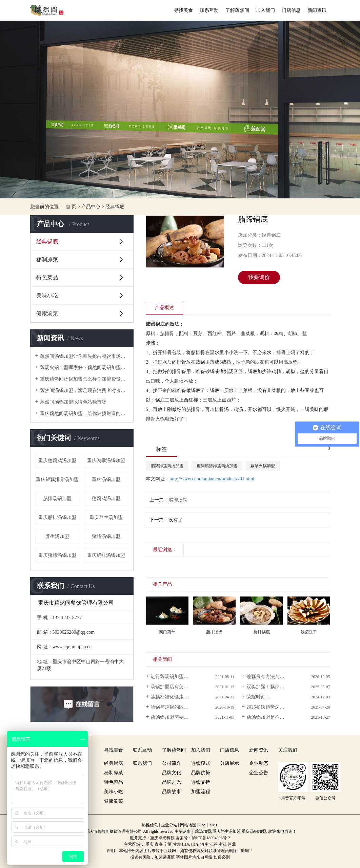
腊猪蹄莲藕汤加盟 (167, 466)
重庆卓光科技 (162, 838)
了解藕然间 (237, 10)
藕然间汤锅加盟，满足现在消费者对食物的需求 (84, 390)
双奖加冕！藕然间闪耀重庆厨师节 (282, 687)
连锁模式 (201, 763)
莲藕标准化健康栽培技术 (177, 697)
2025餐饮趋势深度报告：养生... (279, 707)
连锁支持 (201, 782)
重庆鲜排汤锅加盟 (106, 555)
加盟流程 (201, 792)
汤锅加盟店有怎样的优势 (177, 687)
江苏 (214, 844)
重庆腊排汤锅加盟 (57, 517)
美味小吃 (47, 295)
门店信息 (291, 10)
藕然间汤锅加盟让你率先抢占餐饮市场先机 (84, 356)
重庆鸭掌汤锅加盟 (106, 461)
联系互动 (209, 10)
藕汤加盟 (203, 831)
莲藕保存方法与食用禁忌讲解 (277, 677)
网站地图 (188, 825)
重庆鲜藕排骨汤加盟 (57, 480)
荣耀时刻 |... (259, 697)
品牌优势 (201, 773)
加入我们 (265, 10)
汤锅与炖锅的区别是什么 (177, 707)
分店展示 (229, 763)
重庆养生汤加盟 (106, 517)
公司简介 (172, 763)
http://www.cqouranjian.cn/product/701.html (212, 479)
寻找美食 (183, 10)
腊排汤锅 (178, 500)
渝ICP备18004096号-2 (211, 838)
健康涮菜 (47, 313)
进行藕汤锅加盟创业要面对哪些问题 (188, 677)
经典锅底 (115, 207)
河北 (232, 844)
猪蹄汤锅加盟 (106, 536)
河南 (204, 844)
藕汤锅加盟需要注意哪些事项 (181, 717)
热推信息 (150, 825)
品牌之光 (172, 782)
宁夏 (168, 844)
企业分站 (169, 825)
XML (214, 825)
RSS (203, 825)
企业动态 (259, 763)
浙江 (223, 844)
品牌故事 (172, 792)
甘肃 (177, 844)
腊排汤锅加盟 (57, 498)
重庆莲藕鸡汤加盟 (57, 461)
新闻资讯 (317, 10)
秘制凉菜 (47, 259)
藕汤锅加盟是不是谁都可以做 (277, 717)
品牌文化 (172, 773)
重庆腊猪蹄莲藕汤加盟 (217, 466)
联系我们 (142, 763)
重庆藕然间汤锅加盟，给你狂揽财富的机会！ (84, 414)
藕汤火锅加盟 (263, 466)
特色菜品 (47, 277)
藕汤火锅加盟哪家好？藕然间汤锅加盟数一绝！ (84, 367)
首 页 (71, 207)
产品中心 (91, 207)
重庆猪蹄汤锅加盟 (57, 555)
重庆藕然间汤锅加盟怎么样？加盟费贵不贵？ (84, 379)
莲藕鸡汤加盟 (106, 498)
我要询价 (259, 277)
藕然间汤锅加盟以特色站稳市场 (73, 402)
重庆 (149, 844)
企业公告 (259, 773)
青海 (159, 844)
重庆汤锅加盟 (106, 480)
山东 (186, 844)
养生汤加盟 (57, 536)
